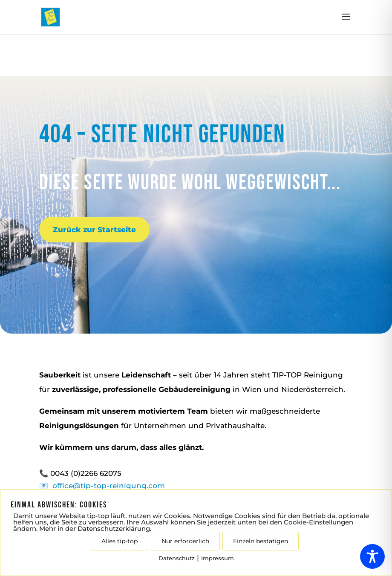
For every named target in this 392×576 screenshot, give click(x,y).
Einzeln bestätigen (261, 541)
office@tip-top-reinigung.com (109, 486)
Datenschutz (177, 558)
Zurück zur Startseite (94, 230)
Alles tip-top (120, 541)
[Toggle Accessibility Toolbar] (372, 556)
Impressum (218, 558)
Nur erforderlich (185, 541)
